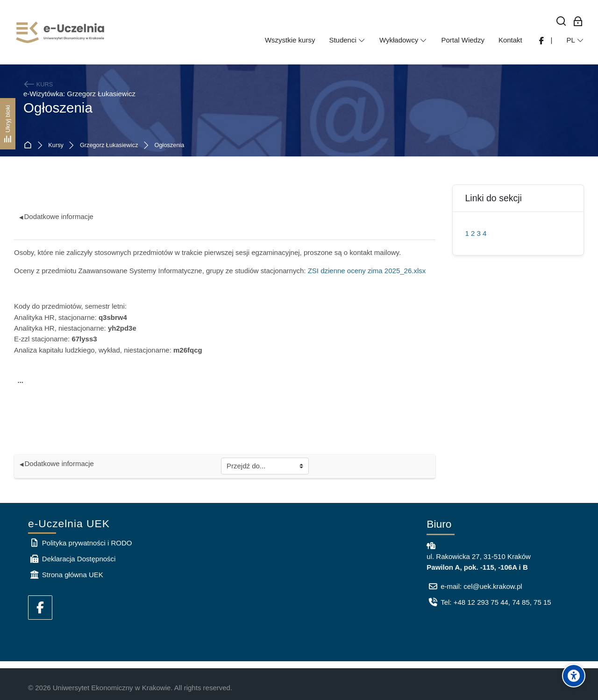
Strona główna (30, 145)
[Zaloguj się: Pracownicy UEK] (578, 22)
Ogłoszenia (170, 145)
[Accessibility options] (574, 676)
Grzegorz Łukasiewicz (109, 145)
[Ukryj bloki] (8, 124)
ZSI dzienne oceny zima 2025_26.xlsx (367, 271)
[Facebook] (40, 608)
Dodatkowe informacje (56, 216)
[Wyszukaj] (561, 22)
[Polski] (575, 40)
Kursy (56, 145)
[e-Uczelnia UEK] (61, 32)
